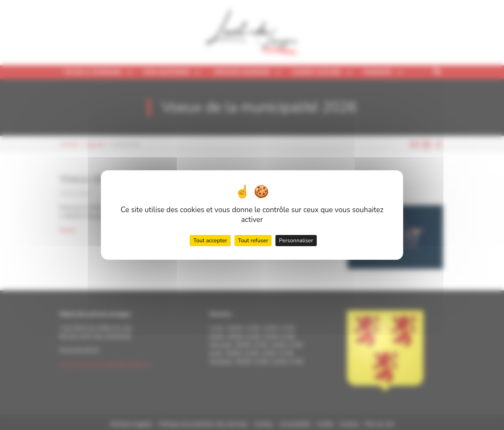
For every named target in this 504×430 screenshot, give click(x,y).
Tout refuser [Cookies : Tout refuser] (253, 241)
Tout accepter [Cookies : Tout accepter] (210, 241)
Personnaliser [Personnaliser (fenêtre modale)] (296, 241)
